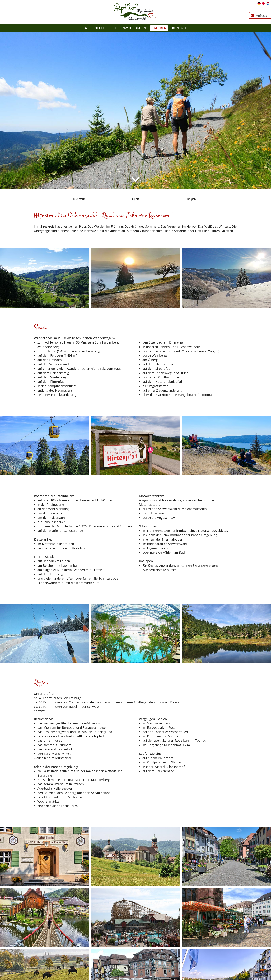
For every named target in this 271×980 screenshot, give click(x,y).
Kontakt (179, 28)
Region (191, 199)
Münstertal (80, 199)
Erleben (159, 28)
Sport (136, 199)
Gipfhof (101, 28)
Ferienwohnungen (130, 28)
